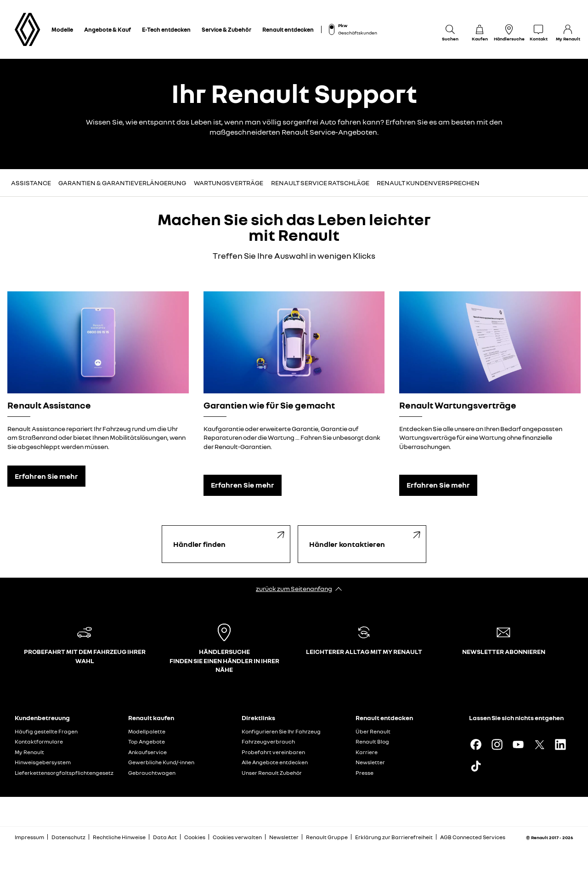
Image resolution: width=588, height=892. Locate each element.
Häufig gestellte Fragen (46, 731)
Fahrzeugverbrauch (268, 741)
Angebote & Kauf (107, 29)
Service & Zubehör (226, 29)
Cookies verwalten (237, 837)
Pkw (343, 25)
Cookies (195, 837)
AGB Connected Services (473, 837)
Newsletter (370, 762)
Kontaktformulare (39, 741)
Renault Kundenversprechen (428, 183)
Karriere (367, 752)
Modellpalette (147, 731)
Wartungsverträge (229, 183)
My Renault (29, 752)
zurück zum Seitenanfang (294, 588)
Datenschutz (68, 837)
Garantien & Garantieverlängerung (122, 183)
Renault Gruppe (327, 837)
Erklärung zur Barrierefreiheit (394, 837)
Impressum (29, 837)
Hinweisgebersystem (43, 762)
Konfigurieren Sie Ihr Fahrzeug (281, 731)
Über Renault (373, 731)
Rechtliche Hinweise (119, 837)
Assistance (31, 183)
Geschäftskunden (358, 33)
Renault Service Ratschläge (320, 183)
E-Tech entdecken (166, 29)
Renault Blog (372, 741)
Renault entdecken (288, 29)
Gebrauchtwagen (152, 773)
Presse (365, 773)
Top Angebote (147, 741)
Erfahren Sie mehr (46, 476)
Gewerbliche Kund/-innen (161, 762)
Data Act (165, 837)
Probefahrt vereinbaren (273, 752)
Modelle (62, 29)
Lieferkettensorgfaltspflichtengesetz (64, 773)
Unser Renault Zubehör (272, 773)
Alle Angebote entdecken (275, 762)
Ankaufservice (147, 752)
